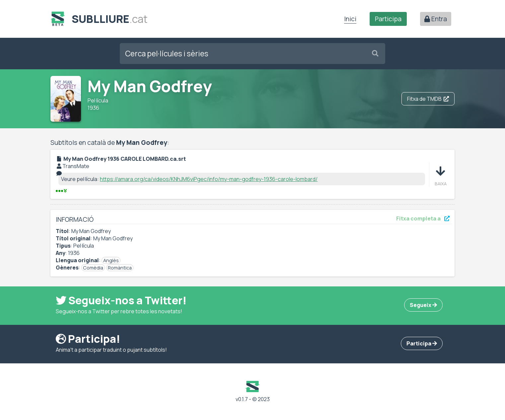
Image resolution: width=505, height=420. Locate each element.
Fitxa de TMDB (428, 99)
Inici (350, 19)
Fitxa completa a (423, 218)
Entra (436, 19)
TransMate (76, 166)
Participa (388, 19)
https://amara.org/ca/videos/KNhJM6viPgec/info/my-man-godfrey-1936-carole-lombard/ (209, 179)
